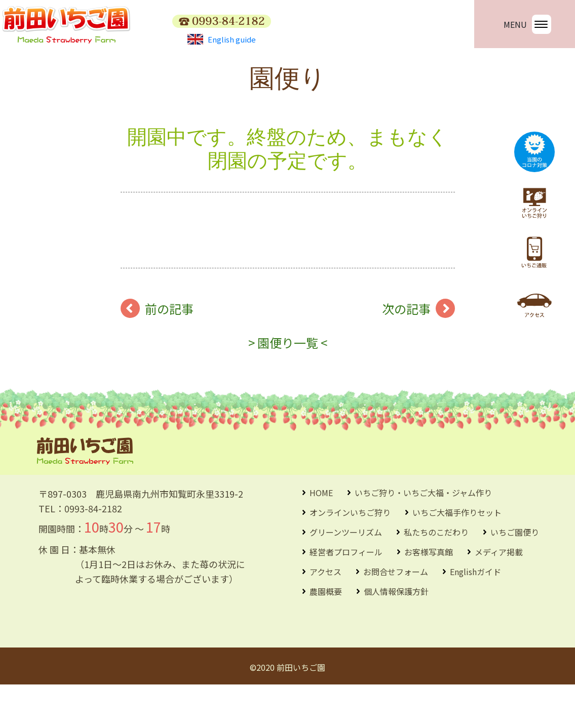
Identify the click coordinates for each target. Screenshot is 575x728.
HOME (321, 536)
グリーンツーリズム (346, 576)
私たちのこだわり (436, 576)
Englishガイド (475, 615)
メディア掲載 (499, 595)
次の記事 (406, 352)
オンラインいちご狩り (350, 556)
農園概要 (326, 635)
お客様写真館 (429, 595)
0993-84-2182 (93, 552)
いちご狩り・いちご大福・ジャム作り (423, 536)
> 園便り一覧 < (288, 386)
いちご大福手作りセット (457, 556)
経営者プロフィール (346, 595)
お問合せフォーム (396, 615)
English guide (222, 39)
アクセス (325, 615)
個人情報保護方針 (396, 635)
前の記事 (169, 352)
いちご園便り (515, 576)
